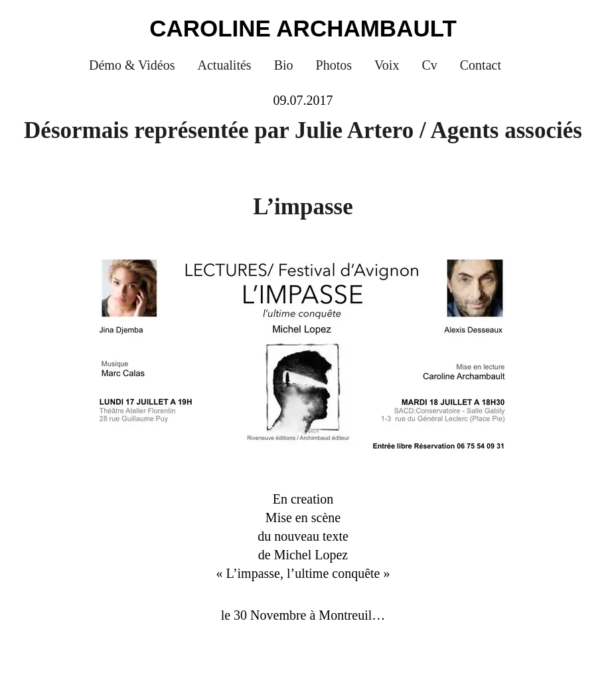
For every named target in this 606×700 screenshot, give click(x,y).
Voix (387, 65)
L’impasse (303, 207)
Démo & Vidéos (132, 65)
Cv (429, 65)
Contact (481, 65)
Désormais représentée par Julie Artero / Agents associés (303, 130)
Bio (284, 65)
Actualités (225, 65)
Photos (334, 65)
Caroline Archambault (303, 28)
